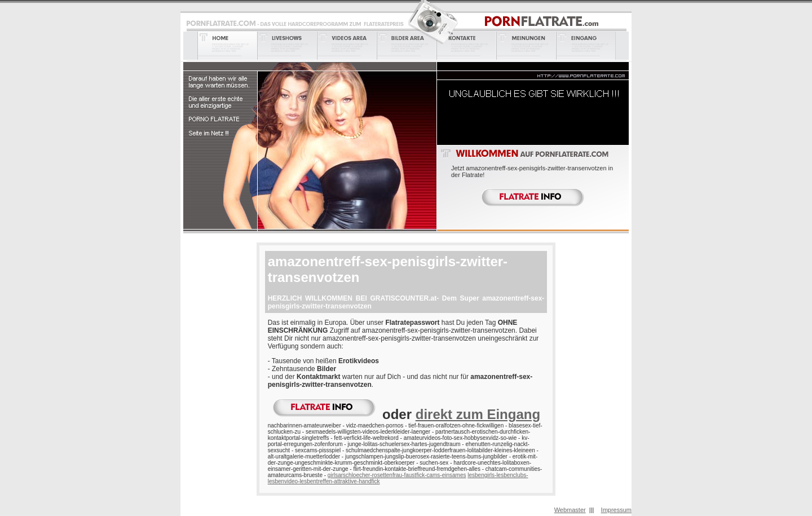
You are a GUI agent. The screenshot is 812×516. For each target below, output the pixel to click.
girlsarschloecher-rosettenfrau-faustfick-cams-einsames (397, 475)
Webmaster (570, 510)
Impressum (616, 510)
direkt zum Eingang (478, 414)
